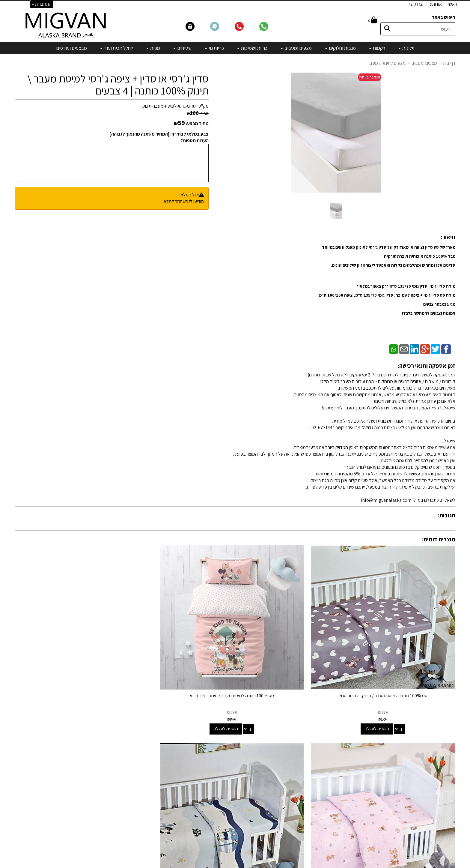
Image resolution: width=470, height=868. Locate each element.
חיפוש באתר (444, 17)
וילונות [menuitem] (406, 48)
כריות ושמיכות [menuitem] (252, 48)
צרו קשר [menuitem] (415, 4)
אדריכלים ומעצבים (138, 841)
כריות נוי (299, 776)
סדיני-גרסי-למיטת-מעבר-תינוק (169, 106)
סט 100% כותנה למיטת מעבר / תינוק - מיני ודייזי (291, 655)
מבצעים (298, 809)
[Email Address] (301, 819)
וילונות (300, 736)
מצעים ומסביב (424, 63)
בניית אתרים (212, 864)
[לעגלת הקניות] (373, 21)
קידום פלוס (228, 864)
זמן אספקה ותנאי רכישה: (427, 366)
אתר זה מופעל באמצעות (235, 864)
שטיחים (299, 784)
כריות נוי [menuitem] (214, 48)
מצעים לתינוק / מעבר (387, 63)
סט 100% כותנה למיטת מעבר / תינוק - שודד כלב (66, 655)
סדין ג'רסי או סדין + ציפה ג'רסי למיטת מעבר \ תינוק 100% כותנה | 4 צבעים (118, 84)
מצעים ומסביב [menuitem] (296, 48)
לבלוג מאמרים (142, 825)
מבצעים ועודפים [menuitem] (71, 48)
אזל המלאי (189, 195)
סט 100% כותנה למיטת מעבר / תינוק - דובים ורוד (179, 655)
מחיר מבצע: (197, 123)
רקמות (300, 744)
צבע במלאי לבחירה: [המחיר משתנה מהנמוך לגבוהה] (159, 134)
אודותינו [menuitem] (435, 4)
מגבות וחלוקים (293, 752)
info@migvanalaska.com (119, 752)
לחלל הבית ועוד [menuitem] (117, 48)
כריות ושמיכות (293, 768)
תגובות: (447, 515)
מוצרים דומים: (439, 539)
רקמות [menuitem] (377, 48)
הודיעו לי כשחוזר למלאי (183, 201)
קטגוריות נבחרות (286, 723)
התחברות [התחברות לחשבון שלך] (42, 4)
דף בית (449, 63)
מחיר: (198, 113)
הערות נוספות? (195, 141)
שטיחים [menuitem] (182, 48)
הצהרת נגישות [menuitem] (443, 761)
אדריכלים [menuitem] (447, 754)
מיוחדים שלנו (294, 801)
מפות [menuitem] (153, 48)
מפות (301, 793)
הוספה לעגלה (397, 688)
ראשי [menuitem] (452, 4)
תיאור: (448, 237)
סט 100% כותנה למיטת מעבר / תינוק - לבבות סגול (404, 655)
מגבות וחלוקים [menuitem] (340, 48)
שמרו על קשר (140, 723)
